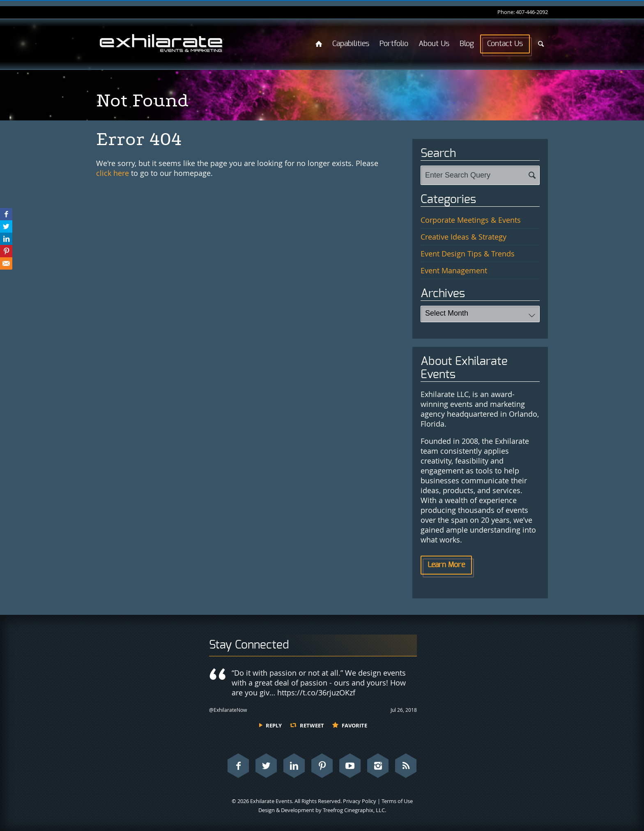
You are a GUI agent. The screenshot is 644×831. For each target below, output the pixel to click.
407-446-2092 (532, 12)
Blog (467, 44)
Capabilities (351, 44)
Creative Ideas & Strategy (463, 237)
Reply (274, 725)
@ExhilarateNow (228, 710)
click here (113, 173)
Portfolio (394, 44)
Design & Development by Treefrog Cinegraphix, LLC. (322, 810)
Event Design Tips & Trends (468, 254)
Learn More (446, 565)
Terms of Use (397, 801)
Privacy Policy (360, 801)
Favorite (354, 725)
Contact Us (505, 44)
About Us (434, 44)
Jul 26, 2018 (404, 710)
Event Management (454, 270)
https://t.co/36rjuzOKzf (316, 692)
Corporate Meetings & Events (471, 220)
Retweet (312, 725)
